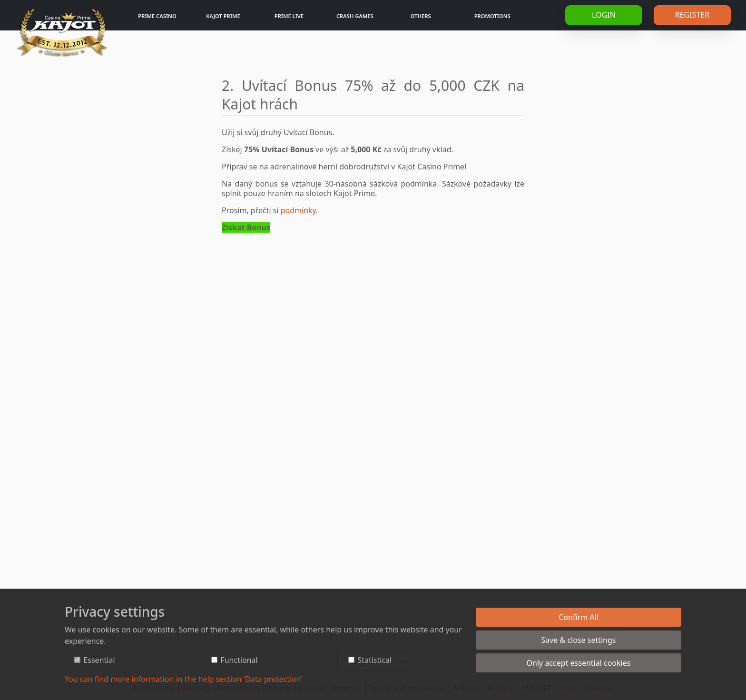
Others (421, 16)
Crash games (355, 16)
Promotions (492, 16)
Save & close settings (578, 640)
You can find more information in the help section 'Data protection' (184, 679)
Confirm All (579, 617)
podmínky (298, 210)
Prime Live (289, 16)
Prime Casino (157, 16)
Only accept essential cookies (579, 663)
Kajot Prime (223, 16)
